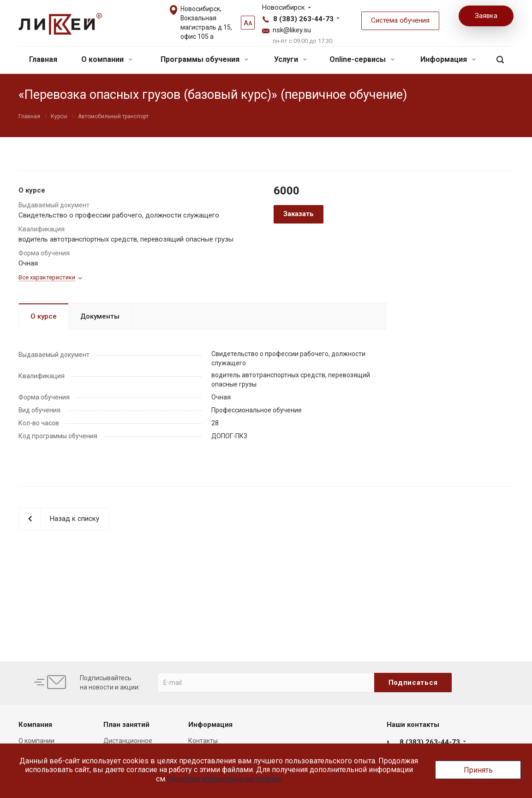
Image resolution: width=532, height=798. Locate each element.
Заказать (299, 214)
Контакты (203, 741)
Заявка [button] (486, 16)
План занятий (126, 725)
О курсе (44, 316)
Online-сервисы (362, 59)
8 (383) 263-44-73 (303, 19)
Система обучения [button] (400, 20)
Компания (35, 725)
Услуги (290, 59)
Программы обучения (204, 59)
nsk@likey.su (292, 30)
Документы (100, 316)
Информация (448, 59)
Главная (43, 59)
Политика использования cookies (224, 779)
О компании (107, 59)
